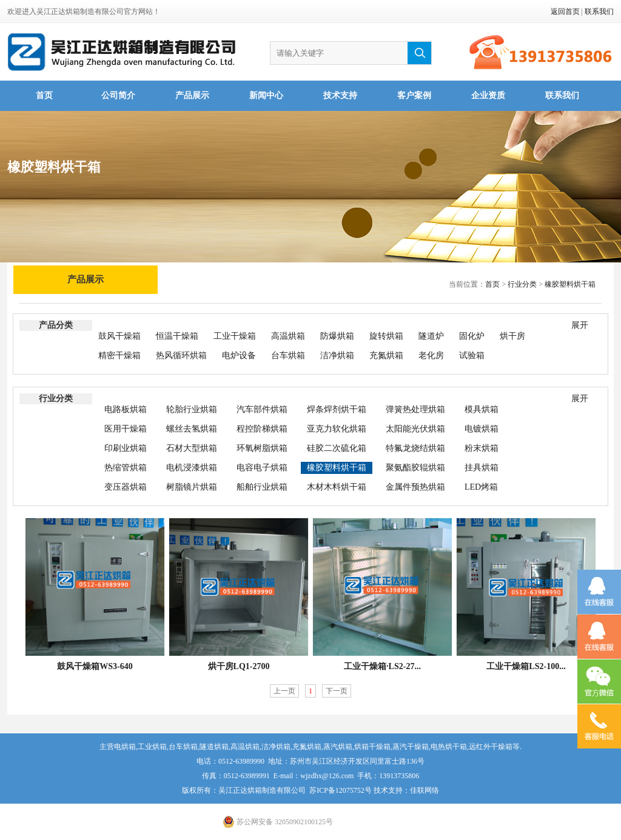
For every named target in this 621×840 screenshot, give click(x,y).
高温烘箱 (288, 336)
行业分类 (522, 284)
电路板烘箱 (126, 409)
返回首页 (565, 12)
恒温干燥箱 (177, 336)
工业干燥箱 (235, 336)
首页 (44, 95)
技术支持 (340, 95)
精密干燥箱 (119, 355)
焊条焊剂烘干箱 (337, 409)
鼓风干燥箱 (119, 336)
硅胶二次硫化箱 (337, 448)
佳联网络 (425, 790)
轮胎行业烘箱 (192, 409)
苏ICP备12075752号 (341, 790)
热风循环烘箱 (181, 355)
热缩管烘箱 (126, 468)
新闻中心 (266, 95)
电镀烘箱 (482, 429)
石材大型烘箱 (192, 448)
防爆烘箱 (337, 336)
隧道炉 (431, 336)
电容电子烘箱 (262, 468)
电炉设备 (239, 355)
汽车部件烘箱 (262, 409)
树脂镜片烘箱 (192, 487)
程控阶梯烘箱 (262, 429)
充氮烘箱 (386, 355)
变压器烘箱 (126, 487)
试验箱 (472, 355)
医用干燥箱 (126, 429)
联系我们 (599, 12)
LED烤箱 (481, 487)
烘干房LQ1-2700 (239, 666)
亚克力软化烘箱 (337, 429)
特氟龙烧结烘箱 (415, 448)
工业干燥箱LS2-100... (526, 666)
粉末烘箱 (482, 448)
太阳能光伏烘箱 (415, 429)
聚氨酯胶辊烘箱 (415, 468)
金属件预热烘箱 (415, 487)
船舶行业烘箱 (262, 487)
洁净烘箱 (337, 355)
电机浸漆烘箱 (192, 468)
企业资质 (488, 95)
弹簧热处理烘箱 (415, 409)
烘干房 (512, 336)
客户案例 (414, 95)
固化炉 (472, 336)
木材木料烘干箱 (337, 487)
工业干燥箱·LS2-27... (382, 666)
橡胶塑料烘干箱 (570, 284)
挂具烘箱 (482, 468)
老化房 (431, 355)
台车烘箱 (288, 355)
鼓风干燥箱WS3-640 (95, 666)
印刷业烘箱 (126, 448)
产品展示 (192, 95)
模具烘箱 (482, 409)
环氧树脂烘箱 (262, 448)
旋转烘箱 (386, 336)
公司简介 (118, 95)
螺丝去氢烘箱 (192, 429)
